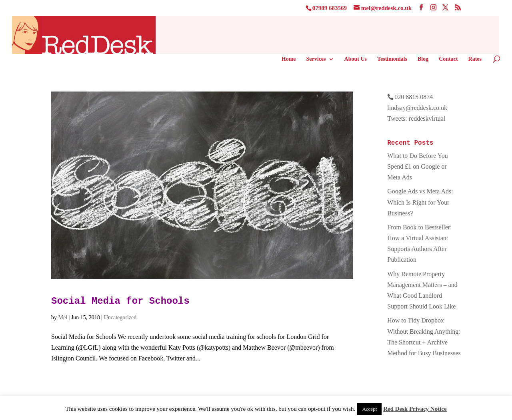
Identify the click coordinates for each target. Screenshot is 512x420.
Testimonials (392, 59)
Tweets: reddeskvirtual (416, 118)
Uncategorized (120, 317)
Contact (448, 59)
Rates (475, 59)
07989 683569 (330, 8)
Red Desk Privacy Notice (415, 409)
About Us (356, 59)
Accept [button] (369, 409)
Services (316, 59)
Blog (423, 59)
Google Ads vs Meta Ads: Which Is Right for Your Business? (420, 202)
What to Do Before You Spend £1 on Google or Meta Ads (418, 166)
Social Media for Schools (120, 301)
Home (289, 59)
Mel (63, 317)
